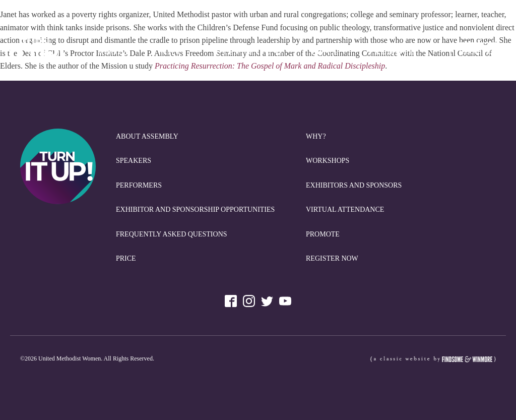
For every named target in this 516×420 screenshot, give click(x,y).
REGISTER (478, 52)
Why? (173, 52)
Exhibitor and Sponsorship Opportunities (195, 209)
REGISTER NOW (332, 258)
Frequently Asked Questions (172, 234)
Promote (392, 52)
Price (325, 52)
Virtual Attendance (345, 209)
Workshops (328, 161)
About (114, 52)
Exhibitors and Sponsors (354, 185)
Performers (139, 185)
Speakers (134, 161)
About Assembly (147, 136)
